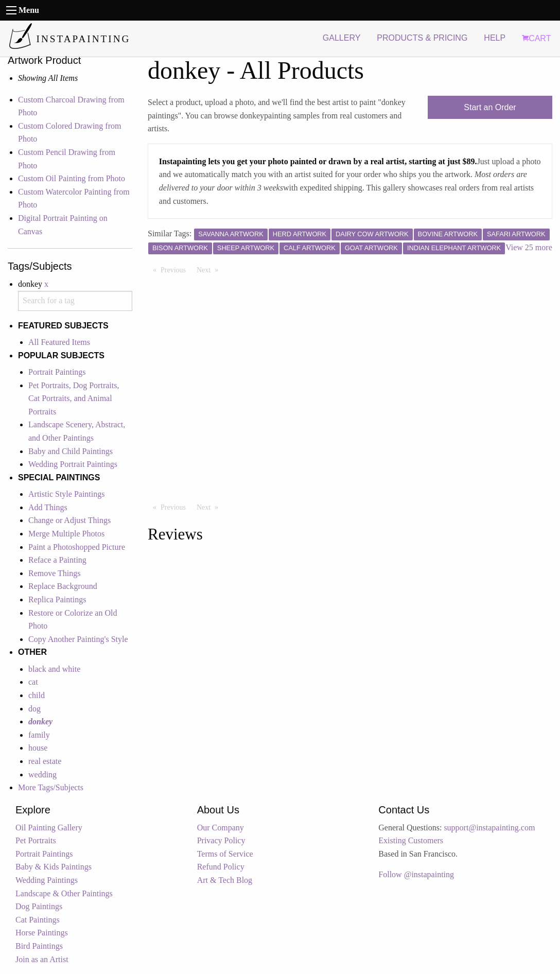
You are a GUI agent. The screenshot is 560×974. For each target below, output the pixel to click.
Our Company (221, 828)
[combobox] (75, 301)
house (38, 748)
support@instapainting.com (489, 828)
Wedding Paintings (47, 880)
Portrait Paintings (57, 372)
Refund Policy (221, 867)
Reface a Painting (57, 560)
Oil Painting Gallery (49, 828)
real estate (45, 761)
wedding (42, 775)
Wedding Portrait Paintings (73, 464)
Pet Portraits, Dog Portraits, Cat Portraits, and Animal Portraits (74, 398)
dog (34, 709)
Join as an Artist (42, 959)
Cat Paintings (38, 920)
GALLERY (342, 38)
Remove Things (54, 573)
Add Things (48, 507)
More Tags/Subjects (51, 787)
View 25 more (529, 247)
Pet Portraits (36, 840)
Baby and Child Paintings (71, 451)
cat (33, 682)
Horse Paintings (42, 933)
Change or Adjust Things (69, 520)
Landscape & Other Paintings (64, 893)
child (37, 695)
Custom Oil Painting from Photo (72, 178)
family (39, 735)
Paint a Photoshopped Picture (77, 547)
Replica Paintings (57, 599)
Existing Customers (411, 840)
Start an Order (490, 107)
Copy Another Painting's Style (78, 639)
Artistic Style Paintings (66, 494)
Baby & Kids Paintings (54, 867)
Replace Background (63, 586)
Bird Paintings (39, 946)
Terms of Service (225, 854)
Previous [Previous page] (176, 269)
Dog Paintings (39, 906)
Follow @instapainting (416, 874)
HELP (495, 38)
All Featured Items (59, 342)
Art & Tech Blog (225, 880)
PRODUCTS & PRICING (422, 38)
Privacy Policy (221, 840)
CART (536, 38)
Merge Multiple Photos (66, 534)
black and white (54, 669)
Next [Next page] (210, 269)
